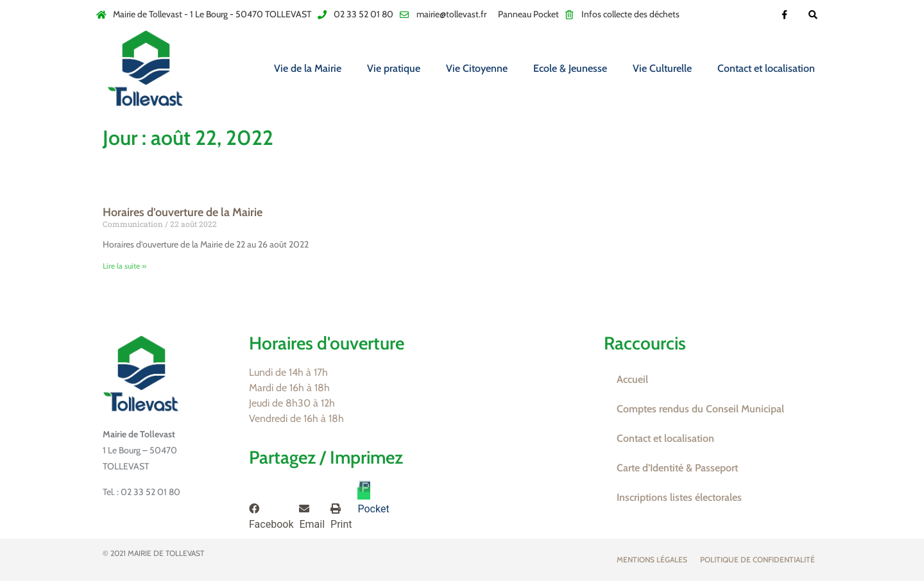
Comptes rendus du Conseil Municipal (700, 409)
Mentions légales (652, 560)
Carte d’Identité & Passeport (677, 468)
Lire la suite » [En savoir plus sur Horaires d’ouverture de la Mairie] (124, 266)
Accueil (632, 379)
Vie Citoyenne (477, 68)
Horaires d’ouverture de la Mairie (183, 212)
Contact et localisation (766, 68)
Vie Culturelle (662, 68)
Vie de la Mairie (308, 68)
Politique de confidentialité (757, 560)
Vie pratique (394, 68)
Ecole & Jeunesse (570, 68)
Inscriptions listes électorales (679, 497)
